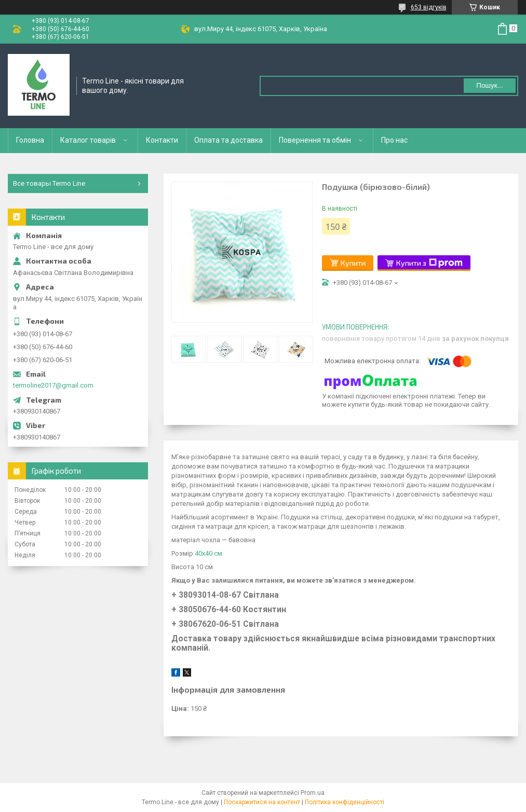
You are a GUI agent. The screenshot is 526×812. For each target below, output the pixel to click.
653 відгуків (429, 7)
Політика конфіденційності (345, 802)
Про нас (394, 140)
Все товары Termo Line (49, 183)
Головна (30, 140)
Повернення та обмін (315, 140)
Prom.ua (313, 793)
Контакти (162, 140)
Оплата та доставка (228, 140)
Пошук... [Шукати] (489, 85)
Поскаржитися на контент (262, 802)
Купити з (429, 263)
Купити (353, 263)
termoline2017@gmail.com (53, 385)
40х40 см (208, 553)
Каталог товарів (88, 140)
